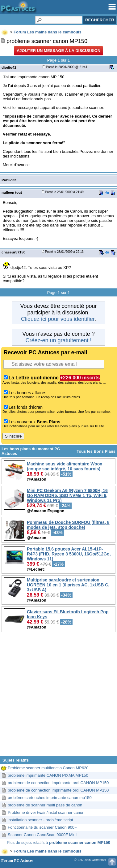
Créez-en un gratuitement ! (58, 340)
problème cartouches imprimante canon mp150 (50, 798)
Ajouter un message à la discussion (59, 51)
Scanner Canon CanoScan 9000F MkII (42, 835)
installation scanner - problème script (40, 820)
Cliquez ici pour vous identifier (58, 319)
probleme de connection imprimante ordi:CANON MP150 (58, 783)
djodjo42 (9, 67)
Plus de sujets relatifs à (59, 842)
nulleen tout (12, 192)
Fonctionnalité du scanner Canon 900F (42, 827)
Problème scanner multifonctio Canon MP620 (48, 768)
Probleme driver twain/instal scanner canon (46, 812)
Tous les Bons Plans (96, 451)
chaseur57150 (13, 252)
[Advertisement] (58, 698)
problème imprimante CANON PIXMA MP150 (48, 775)
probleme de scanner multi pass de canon (45, 805)
